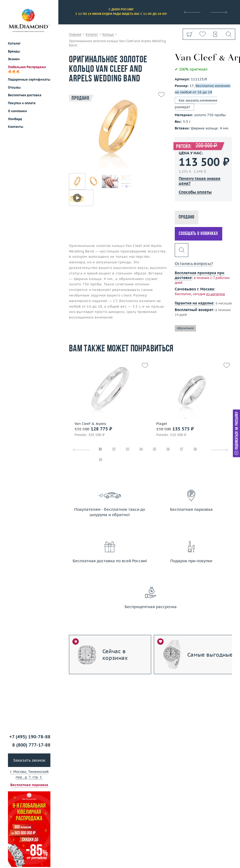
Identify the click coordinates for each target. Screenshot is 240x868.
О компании (18, 111)
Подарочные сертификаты (29, 79)
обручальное (185, 328)
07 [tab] (182, 450)
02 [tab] (114, 450)
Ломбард (15, 119)
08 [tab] (195, 450)
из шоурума (215, 294)
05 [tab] (155, 450)
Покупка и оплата (22, 103)
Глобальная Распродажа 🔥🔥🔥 (27, 69)
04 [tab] (141, 450)
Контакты (16, 127)
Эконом (14, 59)
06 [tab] (168, 450)
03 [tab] (128, 450)
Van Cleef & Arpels (90, 424)
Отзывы (14, 87)
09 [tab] (101, 460)
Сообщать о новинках (198, 234)
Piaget (162, 424)
